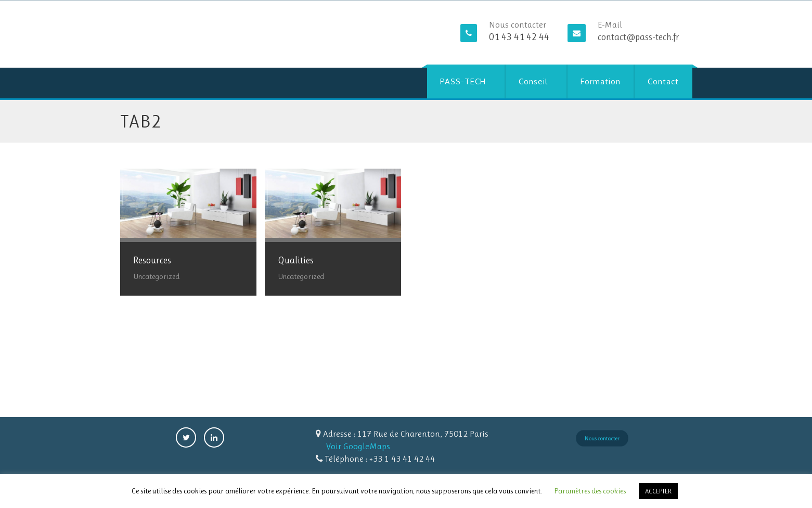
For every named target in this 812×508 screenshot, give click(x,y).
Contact (663, 81)
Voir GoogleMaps (358, 446)
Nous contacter (602, 438)
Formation (601, 81)
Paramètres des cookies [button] (590, 491)
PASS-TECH (463, 81)
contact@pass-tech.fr (639, 37)
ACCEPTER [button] (658, 491)
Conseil (533, 81)
